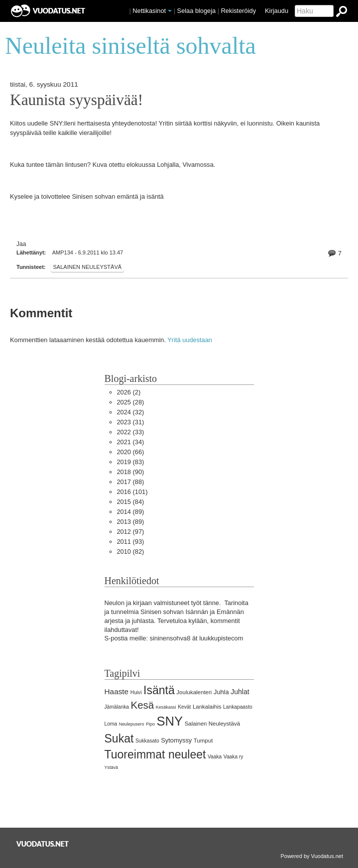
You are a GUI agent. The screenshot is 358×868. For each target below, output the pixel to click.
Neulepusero (132, 724)
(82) (131, 552)
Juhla (221, 692)
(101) (132, 492)
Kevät (184, 707)
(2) (129, 392)
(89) (131, 512)
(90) (131, 472)
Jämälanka (117, 707)
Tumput (203, 741)
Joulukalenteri (194, 692)
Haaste (117, 691)
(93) (131, 542)
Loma (111, 724)
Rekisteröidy (239, 11)
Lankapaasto (238, 707)
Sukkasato (147, 741)
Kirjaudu (277, 11)
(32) (131, 412)
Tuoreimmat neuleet (155, 754)
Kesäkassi (166, 707)
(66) (131, 452)
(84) (131, 502)
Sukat (119, 739)
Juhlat (240, 692)
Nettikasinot (149, 11)
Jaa (21, 244)
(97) (131, 532)
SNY (170, 721)
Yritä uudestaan (190, 340)
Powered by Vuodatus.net (312, 856)
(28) (131, 402)
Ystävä (111, 767)
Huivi (136, 692)
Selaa (197, 11)
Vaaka (215, 757)
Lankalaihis (207, 707)
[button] (170, 11)
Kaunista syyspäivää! (76, 100)
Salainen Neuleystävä (88, 267)
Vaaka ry (234, 757)
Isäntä (159, 690)
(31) (131, 422)
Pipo (150, 724)
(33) (131, 432)
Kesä (143, 705)
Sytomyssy (176, 740)
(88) (131, 482)
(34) (131, 442)
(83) (131, 462)
